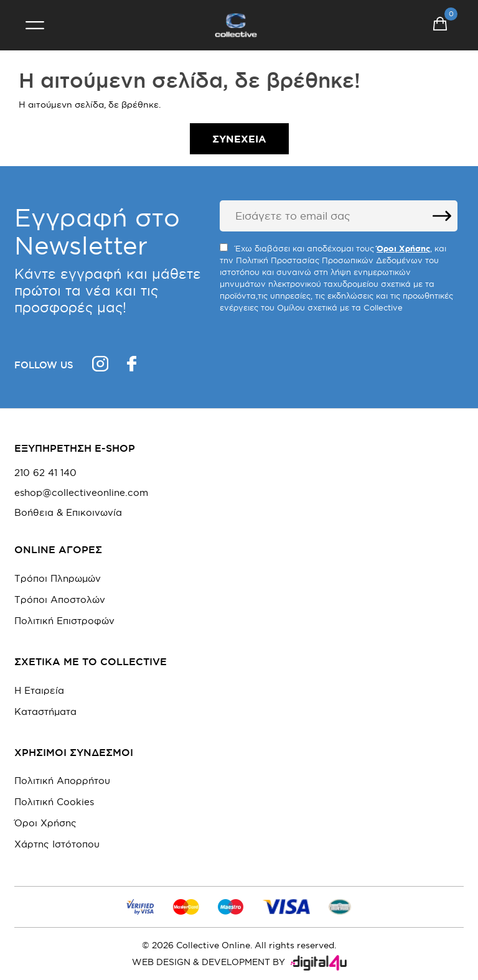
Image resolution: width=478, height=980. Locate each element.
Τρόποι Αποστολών (60, 600)
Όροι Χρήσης (45, 823)
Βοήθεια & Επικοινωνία (68, 513)
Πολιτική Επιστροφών (64, 621)
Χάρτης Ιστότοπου (57, 844)
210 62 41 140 (45, 473)
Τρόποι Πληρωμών (58, 578)
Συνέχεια (239, 139)
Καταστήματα (45, 712)
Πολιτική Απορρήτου (62, 781)
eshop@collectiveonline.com (81, 493)
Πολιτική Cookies (54, 802)
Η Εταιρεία (39, 690)
